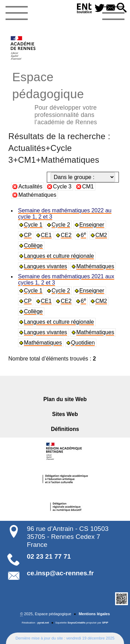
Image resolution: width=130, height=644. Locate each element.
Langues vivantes (46, 266)
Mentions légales (94, 614)
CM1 (88, 187)
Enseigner (92, 225)
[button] (122, 8)
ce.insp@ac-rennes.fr (60, 573)
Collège (33, 245)
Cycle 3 (62, 187)
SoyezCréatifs (77, 623)
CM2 (101, 235)
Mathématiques (37, 195)
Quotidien (83, 343)
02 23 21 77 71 (49, 556)
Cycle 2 (61, 225)
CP (28, 235)
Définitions (65, 429)
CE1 (46, 235)
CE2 (66, 235)
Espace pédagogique (65, 97)
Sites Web (65, 414)
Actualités (30, 187)
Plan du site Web (65, 399)
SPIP (105, 623)
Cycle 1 (33, 225)
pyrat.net (43, 623)
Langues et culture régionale (59, 256)
